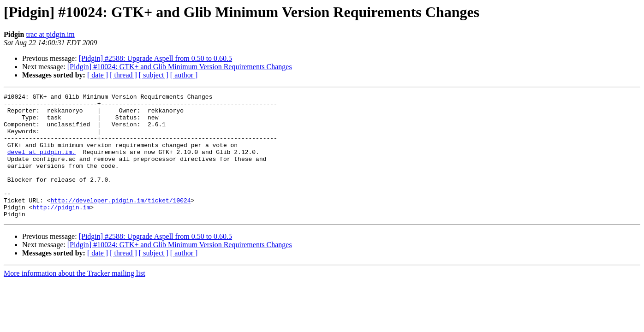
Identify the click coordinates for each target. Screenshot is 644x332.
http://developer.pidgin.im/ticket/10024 (120, 222)
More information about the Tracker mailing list (75, 298)
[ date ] (98, 75)
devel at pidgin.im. (42, 164)
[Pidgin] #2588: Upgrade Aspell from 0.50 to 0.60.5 (155, 58)
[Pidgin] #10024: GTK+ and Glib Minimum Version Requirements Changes (180, 67)
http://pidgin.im (61, 231)
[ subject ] (154, 75)
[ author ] (184, 75)
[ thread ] (123, 75)
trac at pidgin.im (50, 34)
